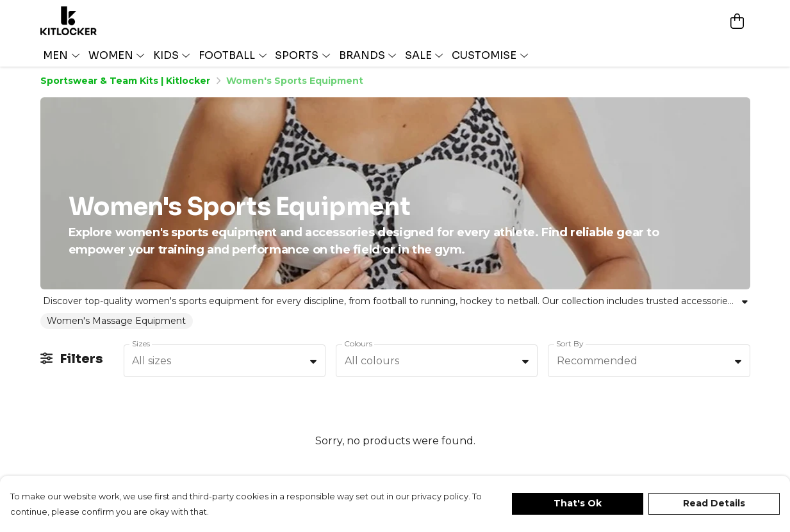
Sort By (570, 345)
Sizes (141, 345)
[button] (313, 363)
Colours (358, 345)
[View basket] (737, 20)
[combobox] (225, 364)
